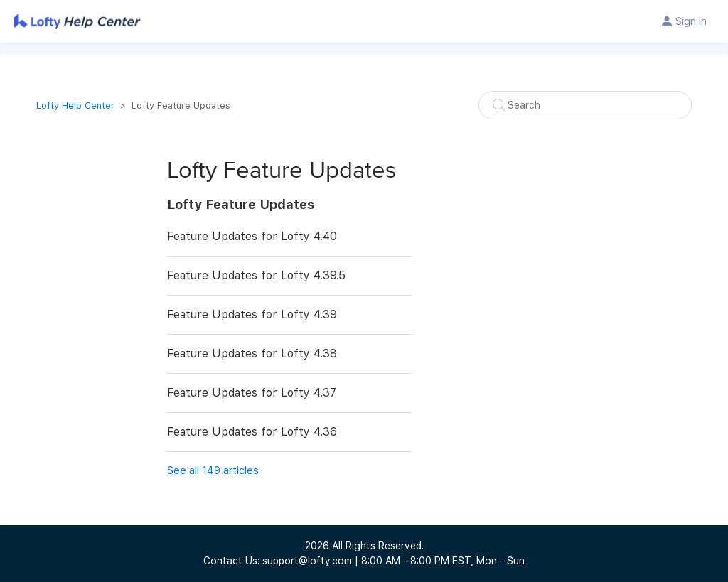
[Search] (585, 105)
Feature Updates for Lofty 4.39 (252, 314)
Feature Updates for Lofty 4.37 (252, 393)
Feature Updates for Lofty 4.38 (252, 354)
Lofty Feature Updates (241, 204)
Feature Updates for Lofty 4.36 (252, 432)
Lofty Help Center (75, 106)
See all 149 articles (213, 470)
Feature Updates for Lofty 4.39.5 (256, 275)
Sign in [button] (691, 21)
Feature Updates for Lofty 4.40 (252, 236)
